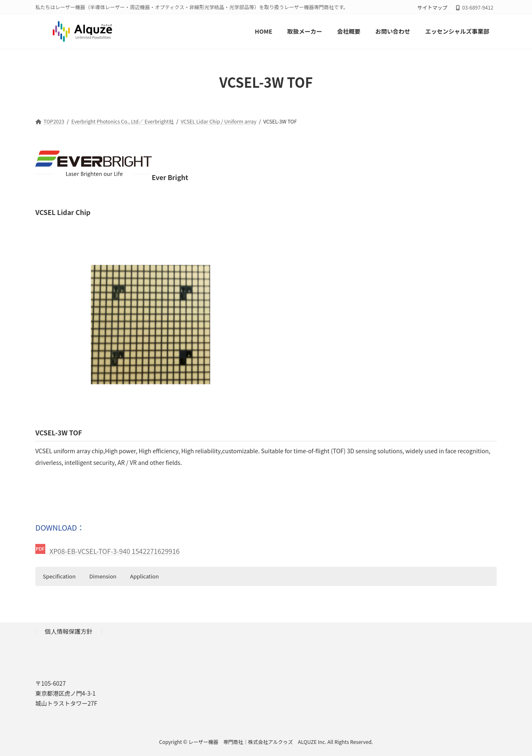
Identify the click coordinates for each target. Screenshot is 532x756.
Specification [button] (59, 576)
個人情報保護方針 (69, 631)
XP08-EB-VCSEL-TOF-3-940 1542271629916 (115, 551)
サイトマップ (432, 7)
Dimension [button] (103, 576)
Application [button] (144, 576)
